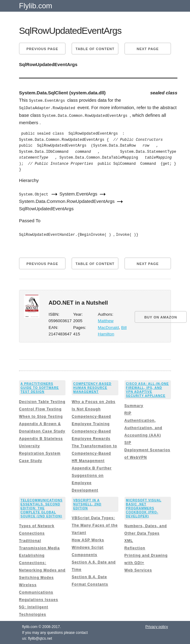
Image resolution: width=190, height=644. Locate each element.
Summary (134, 405)
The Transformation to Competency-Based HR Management (94, 452)
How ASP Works (88, 539)
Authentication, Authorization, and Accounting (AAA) (143, 427)
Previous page (42, 49)
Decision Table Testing (42, 401)
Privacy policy (157, 626)
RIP (128, 412)
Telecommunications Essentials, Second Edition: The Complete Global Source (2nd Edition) (42, 507)
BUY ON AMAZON (161, 316)
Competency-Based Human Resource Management (92, 387)
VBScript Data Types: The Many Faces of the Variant (95, 525)
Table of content (95, 49)
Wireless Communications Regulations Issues (39, 592)
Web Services (138, 570)
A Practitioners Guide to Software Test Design (40, 387)
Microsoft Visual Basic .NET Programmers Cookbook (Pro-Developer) (144, 507)
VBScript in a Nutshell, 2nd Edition (87, 503)
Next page (148, 49)
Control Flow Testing (40, 408)
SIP (128, 442)
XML (129, 540)
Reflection (135, 547)
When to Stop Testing (41, 416)
